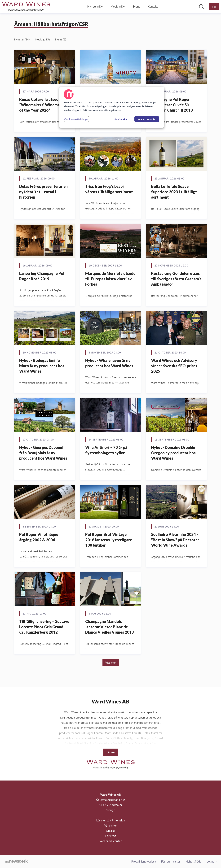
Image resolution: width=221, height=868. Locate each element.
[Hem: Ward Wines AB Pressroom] (26, 7)
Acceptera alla (147, 119)
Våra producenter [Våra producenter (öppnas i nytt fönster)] (111, 841)
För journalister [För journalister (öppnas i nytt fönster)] (171, 861)
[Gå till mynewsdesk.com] (17, 862)
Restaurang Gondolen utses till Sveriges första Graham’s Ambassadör (176, 279)
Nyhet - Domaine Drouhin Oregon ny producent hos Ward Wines (173, 453)
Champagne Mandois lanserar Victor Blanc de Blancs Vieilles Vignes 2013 (110, 627)
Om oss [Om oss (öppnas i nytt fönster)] (111, 831)
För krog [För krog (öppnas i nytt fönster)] (110, 836)
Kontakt (153, 6)
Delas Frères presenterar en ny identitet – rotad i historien (43, 192)
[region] (112, 107)
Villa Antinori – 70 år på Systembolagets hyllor (106, 450)
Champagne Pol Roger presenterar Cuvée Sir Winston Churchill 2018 (172, 105)
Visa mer (111, 663)
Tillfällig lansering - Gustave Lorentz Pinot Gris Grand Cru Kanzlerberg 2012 (44, 627)
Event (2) (61, 39)
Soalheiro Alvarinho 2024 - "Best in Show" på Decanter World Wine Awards (175, 540)
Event (136, 6)
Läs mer (111, 752)
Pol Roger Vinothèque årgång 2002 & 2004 (39, 537)
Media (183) (42, 39)
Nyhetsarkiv (95, 6)
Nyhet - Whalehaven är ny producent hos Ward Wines (109, 363)
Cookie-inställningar (76, 119)
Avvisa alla (121, 119)
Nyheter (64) (22, 39)
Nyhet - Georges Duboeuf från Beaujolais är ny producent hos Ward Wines (43, 453)
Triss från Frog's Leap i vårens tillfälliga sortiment (109, 189)
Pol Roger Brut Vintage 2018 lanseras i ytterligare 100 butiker (109, 540)
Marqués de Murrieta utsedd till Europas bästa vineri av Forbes (110, 279)
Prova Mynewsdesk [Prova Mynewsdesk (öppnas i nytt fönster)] (144, 861)
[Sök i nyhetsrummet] (201, 7)
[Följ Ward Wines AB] (214, 7)
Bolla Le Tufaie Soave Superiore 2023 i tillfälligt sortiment (174, 192)
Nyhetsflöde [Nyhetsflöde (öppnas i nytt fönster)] (193, 861)
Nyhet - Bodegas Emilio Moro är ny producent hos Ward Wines (42, 366)
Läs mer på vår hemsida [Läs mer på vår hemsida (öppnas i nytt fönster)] (111, 820)
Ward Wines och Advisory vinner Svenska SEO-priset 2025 (174, 366)
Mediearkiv (117, 6)
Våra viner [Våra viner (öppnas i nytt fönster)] (111, 825)
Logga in (212, 861)
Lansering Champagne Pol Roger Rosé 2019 (42, 276)
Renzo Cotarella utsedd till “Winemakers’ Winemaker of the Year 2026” (43, 105)
